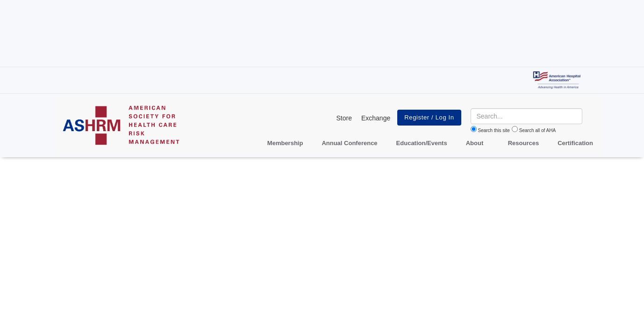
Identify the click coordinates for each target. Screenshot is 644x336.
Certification (575, 143)
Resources (523, 143)
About (475, 143)
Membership (285, 143)
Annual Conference (349, 143)
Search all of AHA (537, 130)
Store (344, 118)
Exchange (376, 118)
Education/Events (422, 143)
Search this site (494, 130)
